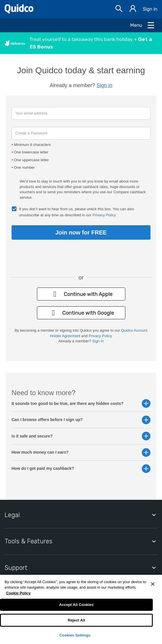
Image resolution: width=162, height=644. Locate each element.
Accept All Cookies (77, 605)
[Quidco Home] (19, 12)
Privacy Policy (104, 215)
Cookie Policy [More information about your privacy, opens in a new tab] (18, 593)
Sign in (150, 9)
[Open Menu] (143, 25)
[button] (81, 43)
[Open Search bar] (119, 9)
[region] (81, 609)
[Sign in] (133, 9)
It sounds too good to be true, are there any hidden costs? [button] (81, 404)
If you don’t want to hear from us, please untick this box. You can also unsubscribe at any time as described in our (77, 212)
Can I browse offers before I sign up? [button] (81, 420)
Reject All (76, 620)
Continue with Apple (81, 294)
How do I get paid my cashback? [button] (81, 469)
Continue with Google (81, 313)
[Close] (153, 584)
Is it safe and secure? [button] (81, 436)
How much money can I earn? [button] (81, 452)
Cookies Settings (75, 635)
